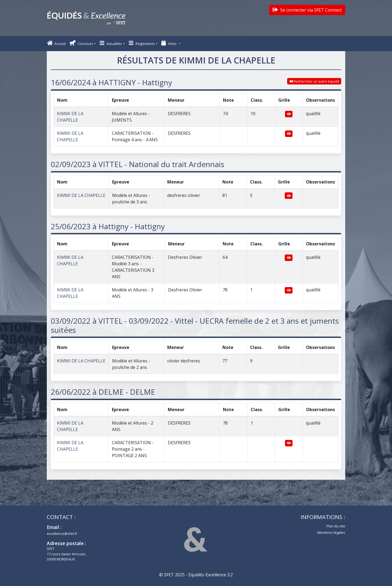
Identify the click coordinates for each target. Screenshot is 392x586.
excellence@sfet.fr (62, 534)
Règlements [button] (142, 43)
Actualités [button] (111, 43)
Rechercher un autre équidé (314, 81)
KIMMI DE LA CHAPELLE (81, 195)
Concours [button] (81, 43)
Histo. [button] (170, 43)
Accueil (56, 43)
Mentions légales (331, 532)
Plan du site (336, 526)
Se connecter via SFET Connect (307, 10)
